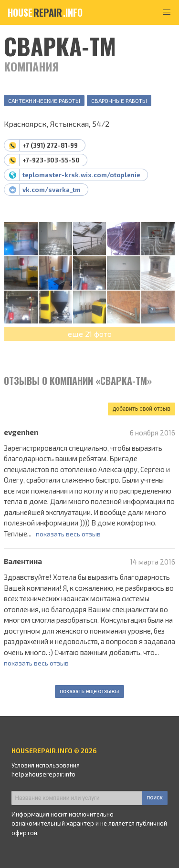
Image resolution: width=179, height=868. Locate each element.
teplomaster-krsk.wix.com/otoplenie (81, 175)
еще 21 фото (90, 334)
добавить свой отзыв (142, 409)
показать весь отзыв (68, 534)
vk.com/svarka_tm (52, 190)
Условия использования (46, 765)
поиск (155, 797)
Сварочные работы (119, 101)
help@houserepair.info (43, 774)
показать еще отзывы (89, 691)
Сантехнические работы (44, 101)
